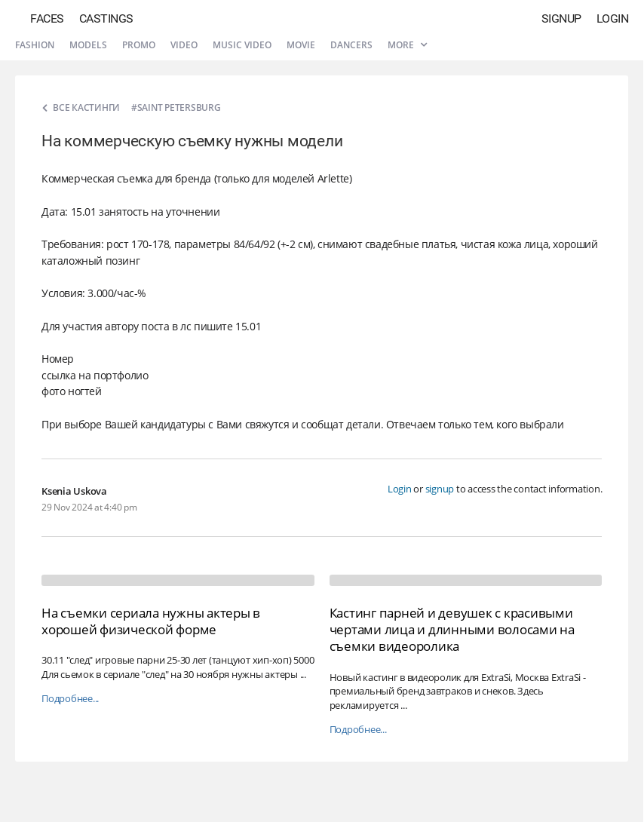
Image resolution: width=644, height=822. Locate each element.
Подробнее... (70, 699)
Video (184, 45)
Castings (106, 18)
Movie (301, 45)
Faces (47, 18)
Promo (139, 45)
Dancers (351, 45)
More (407, 45)
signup (440, 489)
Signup (561, 18)
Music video (242, 45)
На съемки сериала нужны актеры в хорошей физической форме (151, 621)
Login (613, 18)
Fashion (35, 45)
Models (88, 45)
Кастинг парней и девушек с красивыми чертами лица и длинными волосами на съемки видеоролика (452, 629)
